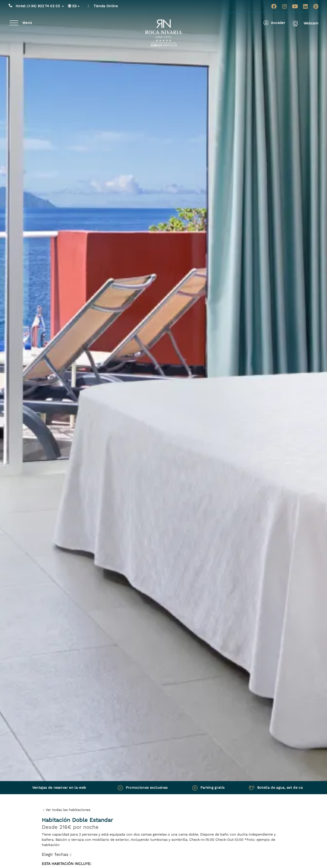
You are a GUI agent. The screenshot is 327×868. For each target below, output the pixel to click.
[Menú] (14, 23)
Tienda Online (106, 6)
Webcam (311, 23)
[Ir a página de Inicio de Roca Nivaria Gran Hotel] (163, 33)
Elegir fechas (55, 854)
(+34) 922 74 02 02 (40, 6)
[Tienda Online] (89, 6)
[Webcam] (295, 23)
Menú (27, 23)
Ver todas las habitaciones (68, 810)
